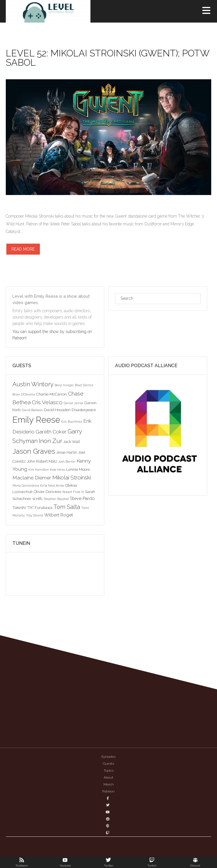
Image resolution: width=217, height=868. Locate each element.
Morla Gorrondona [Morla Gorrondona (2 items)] (26, 486)
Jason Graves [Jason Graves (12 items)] (34, 451)
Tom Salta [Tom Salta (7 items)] (67, 507)
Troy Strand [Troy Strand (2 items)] (35, 515)
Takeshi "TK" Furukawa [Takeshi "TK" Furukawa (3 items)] (32, 507)
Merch (109, 784)
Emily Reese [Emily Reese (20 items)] (36, 420)
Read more (23, 249)
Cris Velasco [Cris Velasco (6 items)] (47, 402)
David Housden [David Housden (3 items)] (57, 410)
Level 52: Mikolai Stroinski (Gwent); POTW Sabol (107, 58)
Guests (108, 764)
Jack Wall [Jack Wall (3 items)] (72, 442)
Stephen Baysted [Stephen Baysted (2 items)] (56, 499)
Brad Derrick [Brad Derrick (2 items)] (84, 385)
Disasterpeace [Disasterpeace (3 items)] (84, 410)
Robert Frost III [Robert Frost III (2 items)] (73, 492)
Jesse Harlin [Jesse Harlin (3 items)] (67, 452)
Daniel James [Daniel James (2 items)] (73, 403)
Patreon (108, 791)
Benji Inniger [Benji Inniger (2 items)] (64, 385)
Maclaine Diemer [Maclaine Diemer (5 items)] (32, 478)
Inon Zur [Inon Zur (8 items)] (50, 441)
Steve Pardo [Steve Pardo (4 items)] (82, 498)
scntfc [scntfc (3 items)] (38, 499)
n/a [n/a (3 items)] (43, 485)
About (108, 777)
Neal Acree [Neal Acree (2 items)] (56, 486)
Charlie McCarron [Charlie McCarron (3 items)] (51, 394)
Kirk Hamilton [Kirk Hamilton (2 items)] (39, 470)
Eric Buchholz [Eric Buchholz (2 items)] (72, 422)
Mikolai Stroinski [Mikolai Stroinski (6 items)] (72, 477)
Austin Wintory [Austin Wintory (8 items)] (33, 384)
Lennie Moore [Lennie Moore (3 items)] (78, 469)
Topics (109, 770)
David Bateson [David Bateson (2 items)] (32, 410)
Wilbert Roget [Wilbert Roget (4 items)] (59, 515)
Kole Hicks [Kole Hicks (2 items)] (58, 470)
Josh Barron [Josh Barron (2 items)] (67, 461)
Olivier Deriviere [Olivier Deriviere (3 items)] (48, 492)
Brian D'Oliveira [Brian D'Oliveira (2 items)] (24, 394)
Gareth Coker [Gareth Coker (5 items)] (51, 432)
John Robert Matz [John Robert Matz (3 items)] (42, 461)
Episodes (108, 757)
